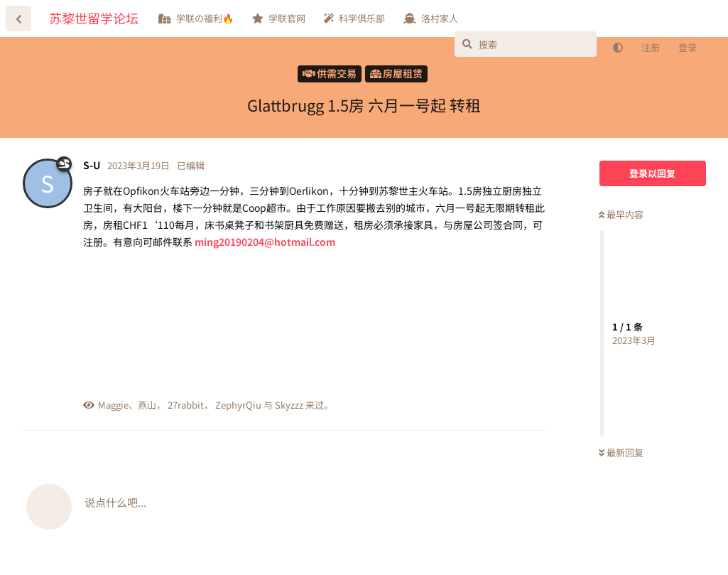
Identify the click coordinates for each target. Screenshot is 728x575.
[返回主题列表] (18, 18)
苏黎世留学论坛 (94, 18)
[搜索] (526, 44)
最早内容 (621, 214)
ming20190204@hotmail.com (265, 242)
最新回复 (621, 452)
